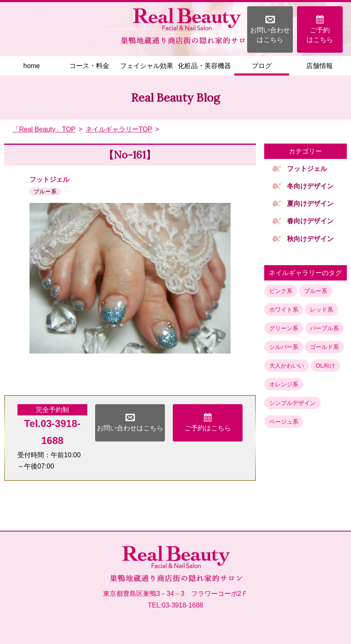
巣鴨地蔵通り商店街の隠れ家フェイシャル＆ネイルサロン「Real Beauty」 (186, 27)
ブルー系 (45, 191)
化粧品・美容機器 (204, 66)
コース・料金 (89, 66)
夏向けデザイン (310, 204)
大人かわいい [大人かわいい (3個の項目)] (287, 366)
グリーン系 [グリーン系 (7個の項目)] (284, 328)
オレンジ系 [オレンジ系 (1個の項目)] (284, 384)
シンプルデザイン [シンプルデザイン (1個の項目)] (292, 403)
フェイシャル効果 (147, 66)
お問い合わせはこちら (270, 29)
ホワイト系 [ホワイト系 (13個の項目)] (284, 310)
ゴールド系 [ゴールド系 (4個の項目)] (324, 347)
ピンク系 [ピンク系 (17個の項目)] (281, 291)
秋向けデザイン (310, 239)
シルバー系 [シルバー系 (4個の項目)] (284, 347)
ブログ (262, 66)
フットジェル (49, 179)
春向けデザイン (310, 221)
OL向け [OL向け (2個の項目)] (325, 366)
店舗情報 (319, 66)
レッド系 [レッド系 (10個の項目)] (322, 310)
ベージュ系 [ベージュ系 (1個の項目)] (284, 422)
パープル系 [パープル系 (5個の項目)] (324, 328)
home (32, 66)
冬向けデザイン (310, 186)
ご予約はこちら (320, 29)
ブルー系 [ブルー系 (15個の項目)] (316, 291)
